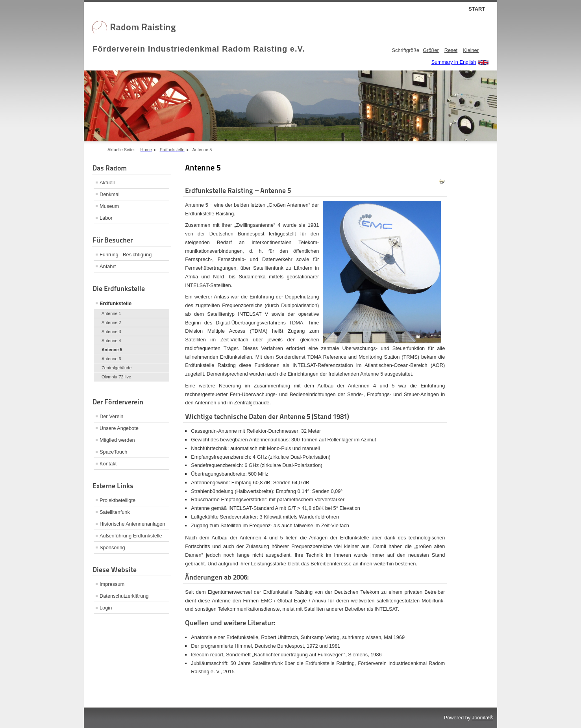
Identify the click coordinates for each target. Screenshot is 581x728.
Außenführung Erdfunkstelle (131, 536)
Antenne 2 (111, 322)
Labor (106, 218)
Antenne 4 (111, 341)
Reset (451, 50)
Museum (109, 206)
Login (106, 608)
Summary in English (454, 62)
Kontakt (108, 464)
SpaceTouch (113, 452)
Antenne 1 (111, 313)
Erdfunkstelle (116, 303)
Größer (431, 50)
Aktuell (107, 182)
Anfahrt (108, 266)
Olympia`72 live (116, 377)
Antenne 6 (111, 359)
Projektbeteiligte (117, 500)
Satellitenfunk (115, 512)
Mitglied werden (117, 440)
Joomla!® (483, 718)
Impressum (112, 584)
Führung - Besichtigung (126, 255)
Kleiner (471, 50)
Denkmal (110, 194)
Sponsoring (112, 547)
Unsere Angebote (119, 428)
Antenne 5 (112, 350)
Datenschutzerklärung (124, 596)
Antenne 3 (111, 332)
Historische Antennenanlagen (132, 524)
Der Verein (111, 416)
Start (477, 9)
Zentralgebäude (117, 368)
